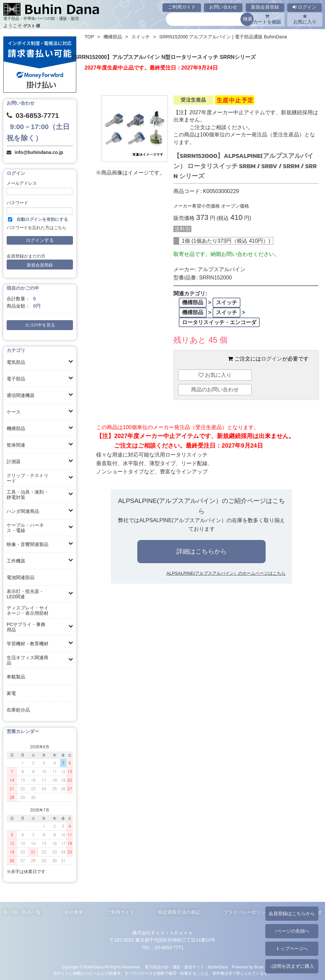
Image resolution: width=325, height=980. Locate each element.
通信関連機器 (21, 395)
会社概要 (74, 912)
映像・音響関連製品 (28, 544)
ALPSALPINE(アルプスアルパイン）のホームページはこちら (226, 573)
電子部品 (16, 379)
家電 (11, 693)
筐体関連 (16, 445)
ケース (14, 412)
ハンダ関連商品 (23, 511)
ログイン (304, 7)
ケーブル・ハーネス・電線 (25, 528)
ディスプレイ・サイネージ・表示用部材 (28, 611)
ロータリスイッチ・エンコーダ (219, 322)
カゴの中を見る (40, 325)
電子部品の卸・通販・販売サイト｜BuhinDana (186, 967)
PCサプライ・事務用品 (26, 627)
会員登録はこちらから (292, 913)
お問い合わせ (223, 7)
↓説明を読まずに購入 (292, 966)
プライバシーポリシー (247, 912)
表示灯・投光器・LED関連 (25, 594)
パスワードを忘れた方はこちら (36, 228)
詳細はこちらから (202, 551)
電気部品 (16, 362)
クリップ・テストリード (28, 478)
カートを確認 (267, 19)
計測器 (14, 462)
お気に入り (305, 19)
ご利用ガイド (182, 7)
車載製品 (16, 677)
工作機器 (16, 561)
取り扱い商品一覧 (22, 912)
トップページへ (292, 949)
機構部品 (16, 428)
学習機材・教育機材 (28, 644)
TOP (89, 37)
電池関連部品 (21, 577)
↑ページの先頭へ (292, 931)
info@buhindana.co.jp (39, 152)
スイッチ (141, 37)
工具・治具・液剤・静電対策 (28, 495)
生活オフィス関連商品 (28, 660)
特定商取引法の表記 (179, 912)
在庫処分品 (18, 710)
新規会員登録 (265, 7)
